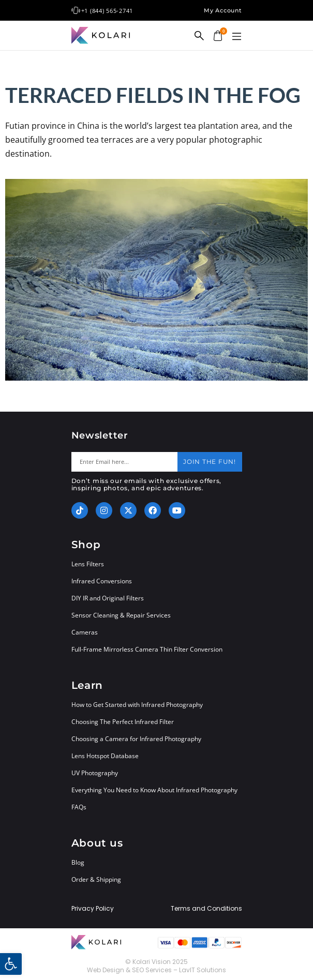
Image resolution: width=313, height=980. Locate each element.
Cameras (85, 632)
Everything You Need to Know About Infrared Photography (154, 790)
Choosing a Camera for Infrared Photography (136, 739)
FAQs (79, 807)
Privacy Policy (93, 909)
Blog (78, 862)
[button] (237, 37)
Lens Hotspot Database (105, 756)
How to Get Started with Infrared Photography (137, 705)
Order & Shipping (96, 879)
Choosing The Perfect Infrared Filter (123, 722)
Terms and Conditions (206, 909)
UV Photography (95, 773)
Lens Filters (88, 564)
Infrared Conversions (102, 581)
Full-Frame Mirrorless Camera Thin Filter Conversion (147, 649)
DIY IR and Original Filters (108, 598)
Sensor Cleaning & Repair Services (121, 615)
